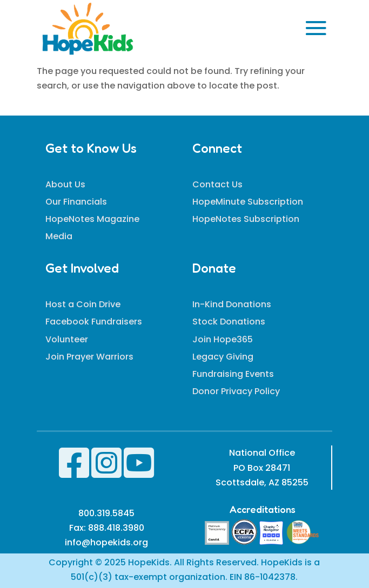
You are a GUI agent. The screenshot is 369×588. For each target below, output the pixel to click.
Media (59, 236)
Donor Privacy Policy (236, 391)
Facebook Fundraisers (94, 322)
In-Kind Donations (232, 304)
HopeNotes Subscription (246, 219)
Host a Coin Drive (83, 304)
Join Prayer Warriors (89, 357)
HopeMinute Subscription (248, 202)
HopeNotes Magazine (92, 219)
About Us (65, 184)
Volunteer (67, 339)
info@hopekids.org (106, 542)
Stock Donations (229, 322)
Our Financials (76, 202)
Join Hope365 (223, 339)
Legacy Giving (223, 357)
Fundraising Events (233, 374)
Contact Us (217, 184)
